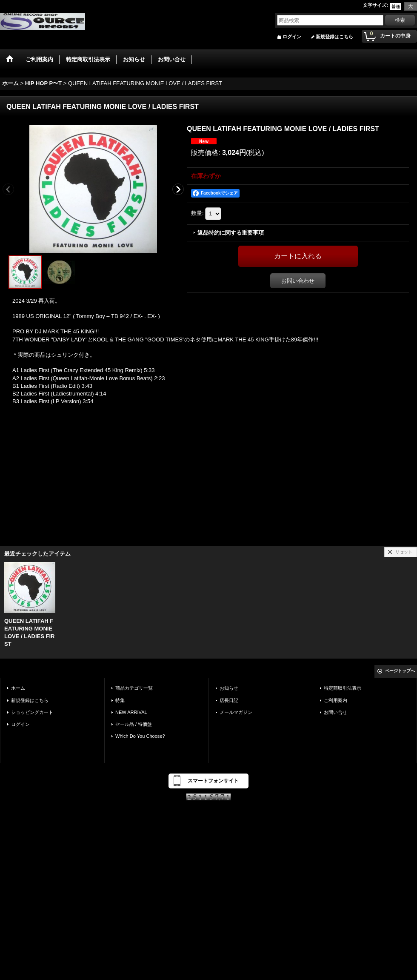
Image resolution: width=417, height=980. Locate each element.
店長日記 (229, 700)
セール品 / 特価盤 (134, 724)
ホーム (18, 688)
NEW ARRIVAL (131, 712)
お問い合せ (336, 712)
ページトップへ (400, 671)
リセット (404, 552)
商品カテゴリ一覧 (134, 688)
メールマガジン (236, 712)
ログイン (292, 37)
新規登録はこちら (334, 37)
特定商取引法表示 (343, 688)
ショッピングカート (32, 712)
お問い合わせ (298, 281)
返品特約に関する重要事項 (231, 233)
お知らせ (229, 688)
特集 (120, 700)
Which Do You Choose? (140, 736)
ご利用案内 (336, 700)
